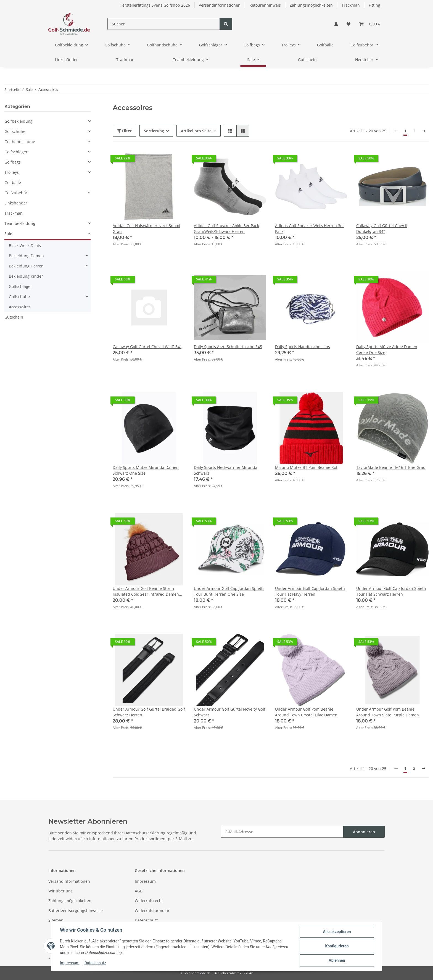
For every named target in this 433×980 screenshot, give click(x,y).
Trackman (351, 5)
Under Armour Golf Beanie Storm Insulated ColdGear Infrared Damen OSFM (146, 591)
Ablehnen (337, 960)
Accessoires (20, 307)
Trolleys (12, 172)
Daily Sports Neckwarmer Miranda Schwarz (226, 470)
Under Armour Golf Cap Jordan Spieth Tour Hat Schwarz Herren (391, 591)
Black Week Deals (25, 245)
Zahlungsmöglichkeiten (311, 5)
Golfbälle (13, 182)
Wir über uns (60, 891)
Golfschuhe (15, 131)
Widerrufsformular (152, 911)
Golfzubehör (16, 193)
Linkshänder (16, 203)
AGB (139, 891)
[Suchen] (164, 24)
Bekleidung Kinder (26, 276)
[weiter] (424, 131)
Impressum (145, 881)
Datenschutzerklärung (145, 833)
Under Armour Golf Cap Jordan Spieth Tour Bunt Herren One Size (229, 591)
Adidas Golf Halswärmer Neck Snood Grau (146, 228)
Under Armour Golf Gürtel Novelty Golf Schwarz (230, 712)
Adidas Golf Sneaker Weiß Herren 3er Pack (310, 228)
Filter (124, 131)
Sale (8, 234)
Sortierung (154, 131)
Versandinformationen (220, 5)
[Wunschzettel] (348, 24)
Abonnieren (364, 832)
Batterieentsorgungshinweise (76, 911)
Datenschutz (146, 920)
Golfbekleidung (19, 121)
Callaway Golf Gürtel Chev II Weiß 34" (147, 347)
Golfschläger (16, 152)
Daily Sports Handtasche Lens (303, 347)
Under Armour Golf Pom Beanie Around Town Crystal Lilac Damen (306, 712)
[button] (336, 24)
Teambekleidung (20, 223)
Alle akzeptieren (337, 932)
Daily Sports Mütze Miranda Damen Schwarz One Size (146, 470)
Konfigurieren (337, 946)
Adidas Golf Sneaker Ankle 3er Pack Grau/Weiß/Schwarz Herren (226, 228)
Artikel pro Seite (196, 131)
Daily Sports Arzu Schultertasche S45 (228, 347)
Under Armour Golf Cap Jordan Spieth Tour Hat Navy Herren (310, 591)
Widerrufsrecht (149, 901)
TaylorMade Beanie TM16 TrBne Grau (391, 467)
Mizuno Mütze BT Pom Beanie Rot (306, 467)
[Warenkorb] (370, 24)
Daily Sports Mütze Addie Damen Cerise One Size (387, 350)
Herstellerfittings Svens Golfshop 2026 (155, 5)
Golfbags (13, 162)
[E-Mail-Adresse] (282, 832)
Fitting (374, 5)
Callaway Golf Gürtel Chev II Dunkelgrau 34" (382, 228)
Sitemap (56, 920)
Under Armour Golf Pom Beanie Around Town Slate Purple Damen (388, 712)
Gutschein (14, 317)
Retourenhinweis (265, 5)
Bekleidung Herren (26, 266)
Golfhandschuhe (20, 142)
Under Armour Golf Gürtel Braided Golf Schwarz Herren (149, 712)
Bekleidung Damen (26, 256)
